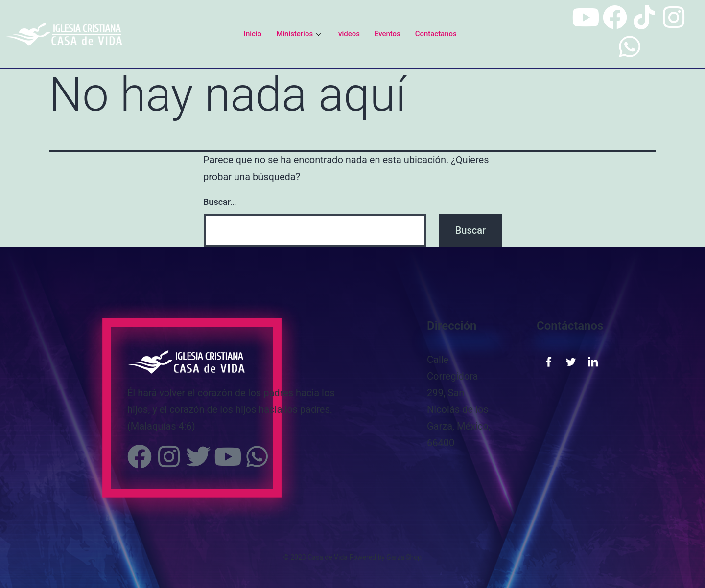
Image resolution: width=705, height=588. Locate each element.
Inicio (252, 34)
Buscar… (220, 202)
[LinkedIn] (593, 361)
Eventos (388, 34)
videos (349, 34)
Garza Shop (404, 557)
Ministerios (300, 34)
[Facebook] (549, 361)
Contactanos (436, 34)
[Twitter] (571, 361)
